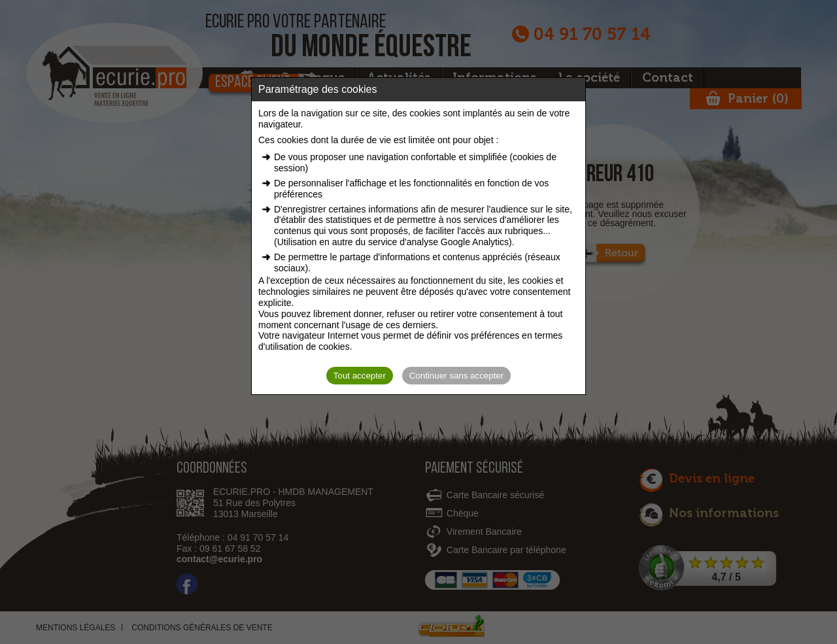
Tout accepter (360, 376)
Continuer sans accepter (456, 376)
